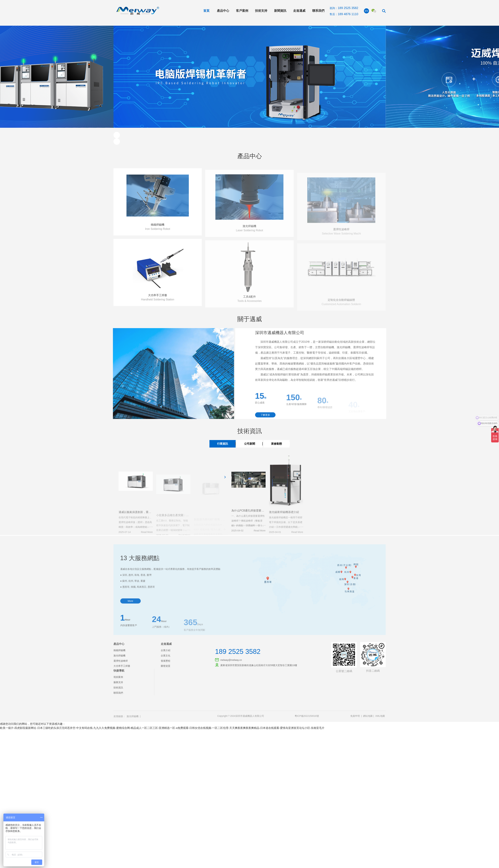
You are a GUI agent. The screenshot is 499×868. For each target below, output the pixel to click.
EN (367, 11)
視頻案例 (118, 677)
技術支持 (261, 11)
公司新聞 (250, 444)
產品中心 (223, 11)
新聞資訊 (280, 11)
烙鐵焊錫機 (158, 232)
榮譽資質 (166, 666)
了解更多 (271, 415)
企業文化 (166, 656)
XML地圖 (380, 716)
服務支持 (118, 682)
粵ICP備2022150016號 (307, 716)
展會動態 (276, 444)
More (130, 615)
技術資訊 (118, 688)
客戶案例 (242, 11)
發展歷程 (166, 661)
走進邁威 (299, 11)
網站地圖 (368, 716)
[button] (117, 135)
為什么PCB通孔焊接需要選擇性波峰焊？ (256, 518)
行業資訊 (223, 444)
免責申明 (355, 716)
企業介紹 (166, 650)
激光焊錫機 (119, 656)
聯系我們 (318, 11)
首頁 (206, 11)
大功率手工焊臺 (158, 302)
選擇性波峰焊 (121, 661)
